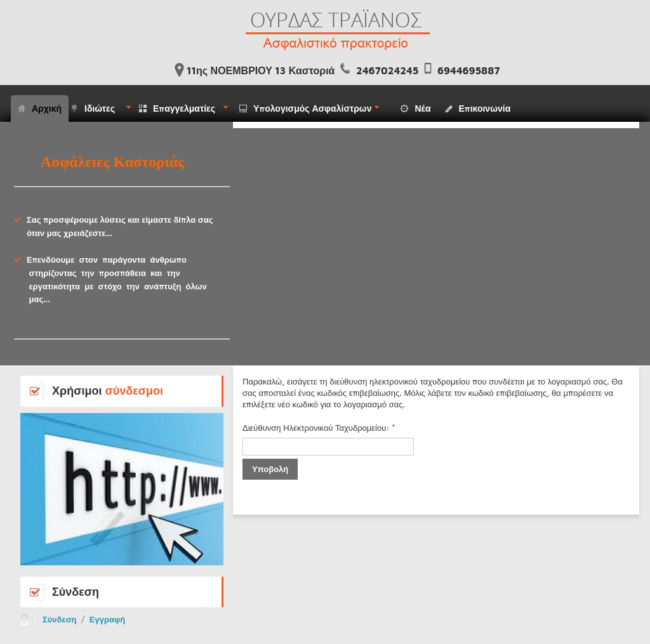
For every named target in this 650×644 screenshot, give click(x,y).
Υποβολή (270, 469)
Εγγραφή (107, 619)
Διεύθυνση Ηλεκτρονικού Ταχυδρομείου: (319, 428)
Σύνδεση (60, 619)
